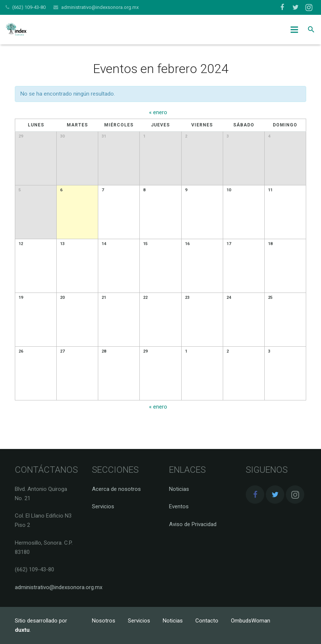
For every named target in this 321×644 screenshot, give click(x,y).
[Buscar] (311, 30)
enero (158, 112)
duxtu (22, 630)
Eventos (179, 506)
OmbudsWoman (251, 621)
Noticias (179, 489)
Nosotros (104, 621)
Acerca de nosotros (116, 489)
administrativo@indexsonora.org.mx (100, 7)
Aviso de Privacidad (193, 524)
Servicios (103, 506)
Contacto (207, 621)
